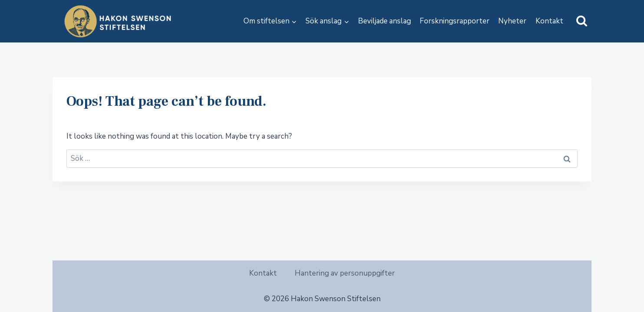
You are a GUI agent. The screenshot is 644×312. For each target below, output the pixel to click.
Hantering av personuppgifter (345, 273)
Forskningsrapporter (455, 21)
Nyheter (512, 21)
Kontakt (549, 21)
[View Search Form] (582, 21)
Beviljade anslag (384, 21)
